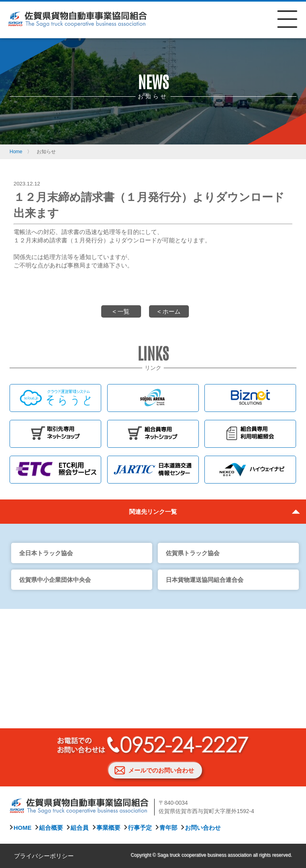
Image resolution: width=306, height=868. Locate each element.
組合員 (79, 828)
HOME (23, 828)
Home (16, 152)
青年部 (168, 828)
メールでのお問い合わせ (161, 770)
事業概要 (108, 828)
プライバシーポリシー (44, 856)
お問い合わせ (203, 828)
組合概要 (51, 828)
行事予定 (140, 828)
